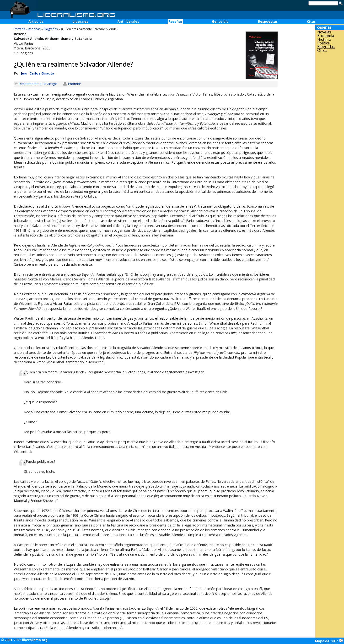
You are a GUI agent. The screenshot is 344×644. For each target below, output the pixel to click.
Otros (322, 51)
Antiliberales (128, 21)
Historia (324, 40)
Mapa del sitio (329, 641)
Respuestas (268, 21)
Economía (326, 36)
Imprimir (74, 84)
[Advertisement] (330, 129)
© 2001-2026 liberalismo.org (24, 640)
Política (323, 43)
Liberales (80, 21)
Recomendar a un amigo (38, 84)
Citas (311, 21)
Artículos (36, 21)
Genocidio (220, 21)
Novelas (324, 32)
